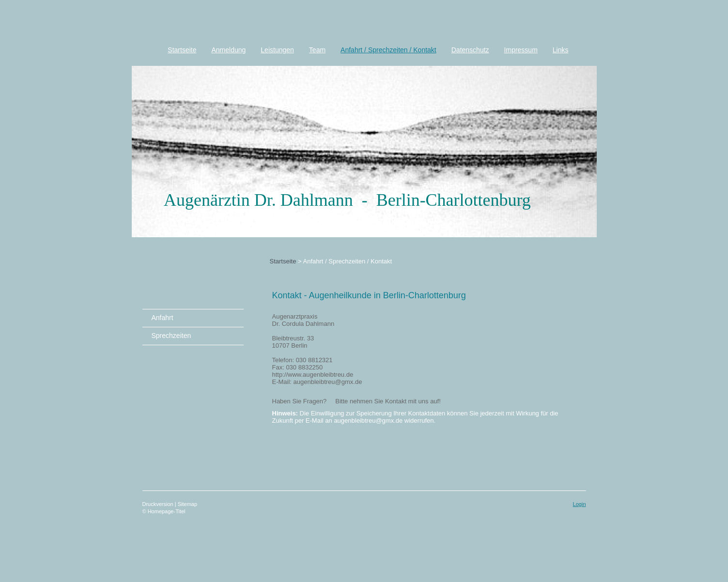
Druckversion (159, 504)
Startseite (283, 261)
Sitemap (187, 504)
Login (580, 504)
